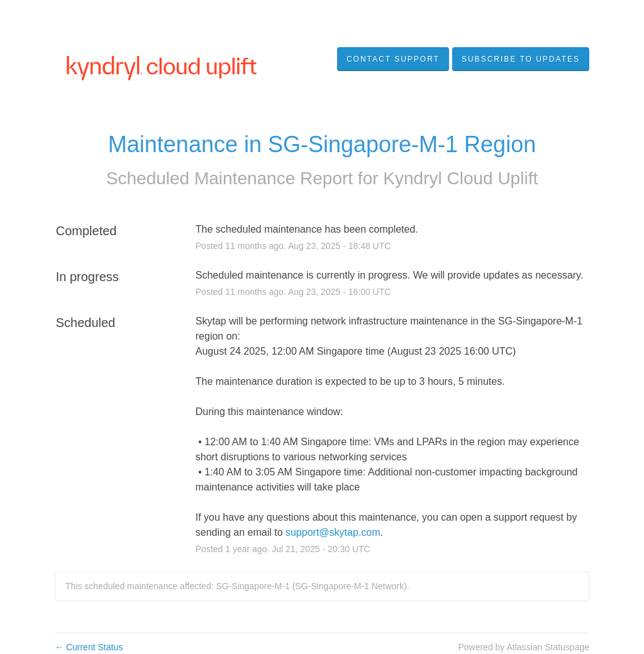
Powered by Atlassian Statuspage (524, 647)
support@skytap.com (333, 532)
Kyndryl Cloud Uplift (460, 178)
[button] (521, 59)
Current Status (89, 647)
